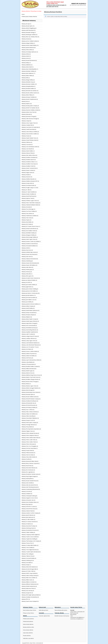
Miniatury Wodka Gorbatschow (29, 586)
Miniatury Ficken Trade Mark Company (30, 203)
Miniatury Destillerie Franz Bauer (29, 164)
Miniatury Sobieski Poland (27, 511)
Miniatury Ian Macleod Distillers (29, 280)
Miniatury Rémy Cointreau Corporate (30, 463)
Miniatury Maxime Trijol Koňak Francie (30, 377)
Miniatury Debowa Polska (27, 153)
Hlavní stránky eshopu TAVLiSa (30, 610)
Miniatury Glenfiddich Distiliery (28, 233)
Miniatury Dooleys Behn (27, 183)
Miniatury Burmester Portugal (28, 116)
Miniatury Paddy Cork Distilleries (29, 414)
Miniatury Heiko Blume (27, 267)
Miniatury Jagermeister (27, 287)
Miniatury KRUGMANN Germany (29, 328)
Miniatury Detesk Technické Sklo (29, 168)
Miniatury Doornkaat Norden (28, 185)
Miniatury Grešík (25, 248)
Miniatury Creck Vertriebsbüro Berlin (30, 147)
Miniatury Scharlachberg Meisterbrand (30, 489)
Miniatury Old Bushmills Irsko (28, 403)
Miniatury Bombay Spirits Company (29, 106)
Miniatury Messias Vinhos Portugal (29, 382)
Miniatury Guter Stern (26, 257)
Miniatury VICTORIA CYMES (28, 571)
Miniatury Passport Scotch (27, 420)
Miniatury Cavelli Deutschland (28, 129)
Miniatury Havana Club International (30, 263)
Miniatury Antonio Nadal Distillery (29, 45)
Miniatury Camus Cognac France (29, 123)
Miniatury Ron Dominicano (28, 470)
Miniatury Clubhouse (26, 142)
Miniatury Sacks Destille (27, 483)
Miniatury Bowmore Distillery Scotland (30, 110)
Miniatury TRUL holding (27, 554)
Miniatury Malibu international (28, 369)
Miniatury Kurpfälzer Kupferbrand (29, 332)
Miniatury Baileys (25, 63)
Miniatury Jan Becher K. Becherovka (30, 293)
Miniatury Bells (25, 78)
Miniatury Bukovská (26, 114)
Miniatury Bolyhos (26, 104)
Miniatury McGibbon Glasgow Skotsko (30, 379)
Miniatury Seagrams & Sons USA (29, 498)
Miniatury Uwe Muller (26, 563)
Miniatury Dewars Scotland (28, 170)
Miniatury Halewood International (29, 259)
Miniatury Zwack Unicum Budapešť (29, 601)
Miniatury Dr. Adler (26, 190)
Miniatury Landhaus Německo (28, 338)
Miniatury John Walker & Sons (28, 300)
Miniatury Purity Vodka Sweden (29, 457)
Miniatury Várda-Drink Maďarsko (29, 567)
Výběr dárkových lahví (43, 610)
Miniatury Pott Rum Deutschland (29, 448)
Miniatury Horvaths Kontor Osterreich (30, 278)
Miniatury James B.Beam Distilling (29, 289)
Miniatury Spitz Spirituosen (28, 517)
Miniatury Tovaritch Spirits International (30, 552)
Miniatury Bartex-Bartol (27, 67)
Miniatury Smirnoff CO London (28, 507)
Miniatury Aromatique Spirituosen (29, 52)
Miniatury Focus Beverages (28, 209)
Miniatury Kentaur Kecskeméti (28, 313)
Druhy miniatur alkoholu (28, 630)
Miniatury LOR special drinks (28, 364)
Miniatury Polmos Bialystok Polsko (29, 435)
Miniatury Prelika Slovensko (28, 453)
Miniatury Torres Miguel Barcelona (29, 550)
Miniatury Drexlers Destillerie (28, 194)
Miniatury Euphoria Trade (27, 198)
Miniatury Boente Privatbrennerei (29, 99)
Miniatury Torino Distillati (27, 548)
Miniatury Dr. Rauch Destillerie (28, 192)
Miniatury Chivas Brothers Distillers (29, 134)
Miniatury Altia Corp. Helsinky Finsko (30, 37)
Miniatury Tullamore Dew (27, 556)
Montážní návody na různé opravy (62, 616)
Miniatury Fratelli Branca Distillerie (29, 216)
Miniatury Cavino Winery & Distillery (30, 132)
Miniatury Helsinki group (27, 270)
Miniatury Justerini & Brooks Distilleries (30, 304)
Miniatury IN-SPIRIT (26, 282)
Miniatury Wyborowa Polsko (28, 588)
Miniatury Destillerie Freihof (28, 166)
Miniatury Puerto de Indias (27, 455)
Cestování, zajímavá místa (44, 616)
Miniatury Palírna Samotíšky (28, 416)
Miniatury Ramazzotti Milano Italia (29, 461)
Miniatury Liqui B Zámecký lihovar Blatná (31, 360)
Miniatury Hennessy (26, 272)
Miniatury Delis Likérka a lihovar (29, 155)
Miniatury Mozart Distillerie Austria (29, 397)
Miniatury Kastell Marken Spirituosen (30, 310)
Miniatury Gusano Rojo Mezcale (29, 254)
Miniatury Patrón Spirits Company (29, 423)
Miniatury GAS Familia (26, 224)
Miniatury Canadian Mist (27, 125)
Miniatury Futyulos (26, 220)
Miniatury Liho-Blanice (27, 349)
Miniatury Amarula (26, 39)
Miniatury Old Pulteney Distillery (29, 407)
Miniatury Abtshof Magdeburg (28, 28)
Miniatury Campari (26, 121)
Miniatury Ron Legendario (27, 472)
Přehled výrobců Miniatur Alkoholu (29, 17)
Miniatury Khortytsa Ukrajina (28, 315)
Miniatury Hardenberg (26, 261)
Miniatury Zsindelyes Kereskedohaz (29, 597)
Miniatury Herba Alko (26, 274)
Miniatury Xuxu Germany (27, 591)
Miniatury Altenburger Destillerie (29, 35)
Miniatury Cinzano (26, 136)
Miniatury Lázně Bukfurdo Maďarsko (30, 343)
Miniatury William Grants (27, 580)
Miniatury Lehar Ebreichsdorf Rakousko (30, 345)
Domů (23, 14)
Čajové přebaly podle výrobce (61, 610)
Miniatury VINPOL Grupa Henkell (29, 573)
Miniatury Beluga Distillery (27, 80)
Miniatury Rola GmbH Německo (29, 468)
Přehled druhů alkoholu (28, 621)
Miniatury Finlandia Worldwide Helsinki (30, 205)
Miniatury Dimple (25, 175)
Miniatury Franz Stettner (27, 213)
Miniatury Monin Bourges (27, 390)
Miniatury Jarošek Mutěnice (28, 295)
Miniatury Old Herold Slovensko (29, 405)
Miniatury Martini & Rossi (27, 373)
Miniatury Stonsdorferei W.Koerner (29, 530)
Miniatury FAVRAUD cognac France (29, 201)
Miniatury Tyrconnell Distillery (28, 558)
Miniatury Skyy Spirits (26, 504)
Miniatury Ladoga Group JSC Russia (29, 336)
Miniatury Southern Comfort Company (30, 513)
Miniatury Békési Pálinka (27, 76)
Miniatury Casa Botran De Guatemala (30, 127)
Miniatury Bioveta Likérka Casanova (30, 93)
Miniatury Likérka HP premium (28, 354)
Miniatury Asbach (25, 56)
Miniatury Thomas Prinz (27, 543)
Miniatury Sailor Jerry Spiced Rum (29, 485)
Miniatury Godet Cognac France (29, 239)
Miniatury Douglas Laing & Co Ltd (29, 188)
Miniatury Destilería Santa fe (28, 160)
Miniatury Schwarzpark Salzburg (29, 496)
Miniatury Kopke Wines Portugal (29, 323)
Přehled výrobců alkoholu (28, 619)
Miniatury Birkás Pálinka (27, 95)
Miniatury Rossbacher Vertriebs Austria (30, 474)
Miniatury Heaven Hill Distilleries (29, 265)
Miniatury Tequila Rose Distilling (29, 539)
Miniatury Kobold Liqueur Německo (30, 321)
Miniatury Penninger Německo (28, 425)
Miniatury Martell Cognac (27, 371)
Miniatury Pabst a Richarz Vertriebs (29, 412)
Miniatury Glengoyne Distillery (28, 235)
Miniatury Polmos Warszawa (28, 444)
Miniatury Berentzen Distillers (28, 84)
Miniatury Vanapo (26, 565)
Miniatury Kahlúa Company (28, 306)
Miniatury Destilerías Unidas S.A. (29, 162)
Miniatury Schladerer (26, 494)
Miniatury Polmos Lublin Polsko (29, 440)
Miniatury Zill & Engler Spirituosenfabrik (30, 595)
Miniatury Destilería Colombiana (29, 157)
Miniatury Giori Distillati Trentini (29, 231)
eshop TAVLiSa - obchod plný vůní (36, 643)
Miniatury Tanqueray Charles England (30, 535)
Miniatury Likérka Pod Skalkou (28, 356)
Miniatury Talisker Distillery (28, 532)
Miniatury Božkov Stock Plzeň (28, 112)
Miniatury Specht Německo (28, 515)
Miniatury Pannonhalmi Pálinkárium (29, 418)
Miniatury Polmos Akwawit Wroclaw (30, 433)
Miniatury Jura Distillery (27, 302)
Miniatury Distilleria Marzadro (28, 179)
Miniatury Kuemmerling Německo (29, 330)
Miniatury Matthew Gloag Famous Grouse (31, 375)
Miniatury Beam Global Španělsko (29, 69)
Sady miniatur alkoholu (28, 633)
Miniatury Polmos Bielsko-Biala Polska (30, 438)
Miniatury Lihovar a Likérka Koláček (30, 351)
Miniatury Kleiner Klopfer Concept (29, 319)
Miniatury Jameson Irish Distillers (29, 291)
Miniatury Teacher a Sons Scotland (29, 537)
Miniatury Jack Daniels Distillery (29, 285)
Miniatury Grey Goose (26, 250)
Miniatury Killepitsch (26, 317)
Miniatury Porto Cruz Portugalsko (29, 446)
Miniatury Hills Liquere (27, 276)
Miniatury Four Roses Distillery (28, 211)
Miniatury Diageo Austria (27, 173)
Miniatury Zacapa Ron (27, 593)
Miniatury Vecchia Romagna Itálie (29, 569)
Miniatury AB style (26, 24)
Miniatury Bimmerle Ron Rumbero (29, 91)
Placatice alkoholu (27, 636)
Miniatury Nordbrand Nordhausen (29, 401)
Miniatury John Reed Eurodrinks (29, 298)
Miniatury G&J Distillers (27, 222)
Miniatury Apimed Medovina (28, 48)
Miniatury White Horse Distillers (29, 578)
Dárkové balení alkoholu (28, 624)
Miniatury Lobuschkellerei (27, 362)
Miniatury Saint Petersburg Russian (29, 487)
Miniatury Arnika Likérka (27, 50)
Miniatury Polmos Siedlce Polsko (29, 442)
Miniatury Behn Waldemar (27, 73)
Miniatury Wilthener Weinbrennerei (29, 584)
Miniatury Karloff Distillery (27, 308)
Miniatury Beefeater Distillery (28, 71)
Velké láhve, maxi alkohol (28, 638)
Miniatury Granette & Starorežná (29, 244)
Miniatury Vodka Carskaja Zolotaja (29, 575)
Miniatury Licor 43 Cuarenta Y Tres (29, 347)
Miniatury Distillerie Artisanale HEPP (30, 181)
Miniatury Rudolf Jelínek (27, 479)
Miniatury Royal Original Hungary (29, 476)
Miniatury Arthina (25, 54)
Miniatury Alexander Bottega (28, 32)
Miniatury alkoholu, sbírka (28, 627)
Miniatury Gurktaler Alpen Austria (29, 252)
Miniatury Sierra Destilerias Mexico (29, 502)
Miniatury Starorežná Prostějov (29, 526)
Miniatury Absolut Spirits (27, 26)
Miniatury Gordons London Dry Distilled (30, 241)
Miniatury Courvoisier (26, 145)
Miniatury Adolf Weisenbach (28, 30)
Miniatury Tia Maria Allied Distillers (29, 545)
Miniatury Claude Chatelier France (29, 138)
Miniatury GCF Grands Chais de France (30, 226)
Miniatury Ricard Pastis (27, 466)
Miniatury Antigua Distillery (28, 43)
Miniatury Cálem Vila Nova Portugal (30, 119)
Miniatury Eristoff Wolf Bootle (28, 196)
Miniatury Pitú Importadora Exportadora (31, 429)
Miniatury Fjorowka (26, 207)
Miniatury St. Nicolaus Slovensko (29, 522)
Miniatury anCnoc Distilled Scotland (29, 41)
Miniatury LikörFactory (27, 358)
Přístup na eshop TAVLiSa (28, 613)
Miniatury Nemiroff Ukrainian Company (30, 399)
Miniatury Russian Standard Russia (29, 481)
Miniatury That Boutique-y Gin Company (31, 541)
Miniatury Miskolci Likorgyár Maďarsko (30, 388)
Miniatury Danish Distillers (27, 151)
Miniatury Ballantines (26, 65)
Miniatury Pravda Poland (27, 450)
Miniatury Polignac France (27, 431)
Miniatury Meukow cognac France (29, 386)
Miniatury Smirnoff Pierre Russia (29, 509)
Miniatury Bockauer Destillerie (28, 97)
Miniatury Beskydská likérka (28, 86)
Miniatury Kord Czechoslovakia (28, 325)
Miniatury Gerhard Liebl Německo (29, 229)
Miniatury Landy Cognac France (29, 341)
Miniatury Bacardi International (28, 60)
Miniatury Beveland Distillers (28, 88)
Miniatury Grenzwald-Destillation (29, 246)
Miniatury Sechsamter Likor (28, 500)
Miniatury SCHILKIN (26, 491)
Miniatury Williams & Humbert (28, 582)
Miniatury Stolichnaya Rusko (28, 528)
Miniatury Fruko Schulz (27, 218)
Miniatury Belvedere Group (28, 82)
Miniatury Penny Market (27, 427)
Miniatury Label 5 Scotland (28, 334)
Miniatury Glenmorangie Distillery (29, 237)
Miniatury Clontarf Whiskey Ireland (29, 140)
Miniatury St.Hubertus (26, 524)
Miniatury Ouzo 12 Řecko (27, 410)
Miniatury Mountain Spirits (27, 394)
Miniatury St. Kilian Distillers (28, 519)
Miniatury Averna (25, 58)
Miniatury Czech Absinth (27, 149)
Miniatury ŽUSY (25, 599)
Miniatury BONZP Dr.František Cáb (29, 108)
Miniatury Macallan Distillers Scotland (30, 366)
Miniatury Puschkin (26, 459)
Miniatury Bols (25, 101)
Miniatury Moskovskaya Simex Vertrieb (30, 392)
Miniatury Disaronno (26, 177)
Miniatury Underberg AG (27, 560)
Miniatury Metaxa (26, 384)
